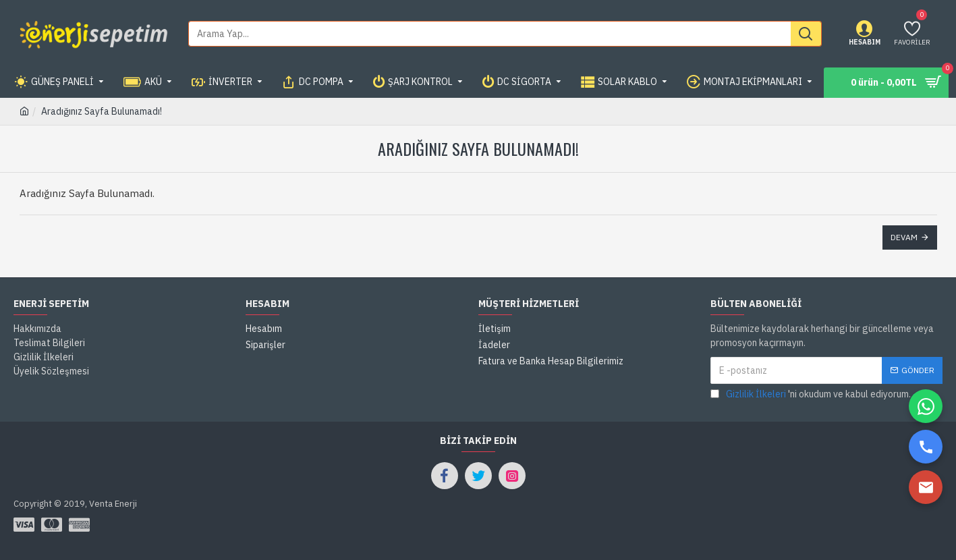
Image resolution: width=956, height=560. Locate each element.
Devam (904, 237)
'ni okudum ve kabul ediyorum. (811, 394)
